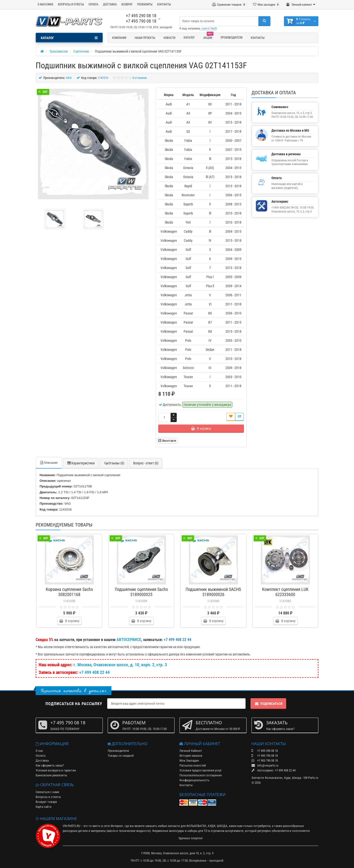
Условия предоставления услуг (201, 770)
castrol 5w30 (209, 28)
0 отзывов (140, 78)
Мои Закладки (189, 761)
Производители (231, 38)
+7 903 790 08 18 (265, 761)
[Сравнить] (239, 417)
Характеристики (81, 463)
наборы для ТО (197, 831)
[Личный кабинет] (301, 5)
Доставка (42, 761)
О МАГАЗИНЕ (45, 4)
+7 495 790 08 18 (141, 21)
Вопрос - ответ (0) (146, 463)
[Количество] (164, 417)
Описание (49, 463)
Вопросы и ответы (48, 797)
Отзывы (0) (114, 463)
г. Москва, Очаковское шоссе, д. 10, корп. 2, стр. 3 (120, 665)
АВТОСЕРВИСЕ (129, 640)
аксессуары (177, 831)
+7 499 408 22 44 (94, 672)
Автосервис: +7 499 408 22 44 (273, 770)
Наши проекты (145, 38)
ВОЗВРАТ (127, 4)
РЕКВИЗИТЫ (145, 4)
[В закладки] (231, 417)
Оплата (41, 756)
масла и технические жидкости (129, 831)
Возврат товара (46, 802)
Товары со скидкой (121, 756)
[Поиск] (264, 21)
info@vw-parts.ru (265, 765)
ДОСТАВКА (110, 4)
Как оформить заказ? (50, 765)
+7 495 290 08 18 (141, 16)
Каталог (189, 38)
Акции (208, 37)
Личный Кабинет (191, 751)
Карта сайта (44, 807)
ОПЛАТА (93, 4)
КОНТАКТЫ (164, 4)
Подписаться (268, 704)
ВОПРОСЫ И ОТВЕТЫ (71, 4)
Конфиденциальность (194, 780)
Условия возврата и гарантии (56, 770)
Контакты (258, 38)
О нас (39, 751)
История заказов (191, 756)
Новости (169, 38)
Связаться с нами (47, 792)
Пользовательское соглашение (201, 775)
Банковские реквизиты (51, 775)
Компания (119, 38)
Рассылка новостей (193, 765)
